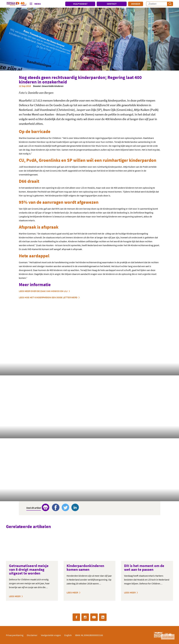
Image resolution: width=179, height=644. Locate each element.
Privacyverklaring (15, 635)
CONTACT (112, 4)
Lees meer (15, 596)
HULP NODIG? (80, 4)
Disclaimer (32, 635)
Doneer (136, 4)
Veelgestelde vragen (51, 635)
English (68, 635)
